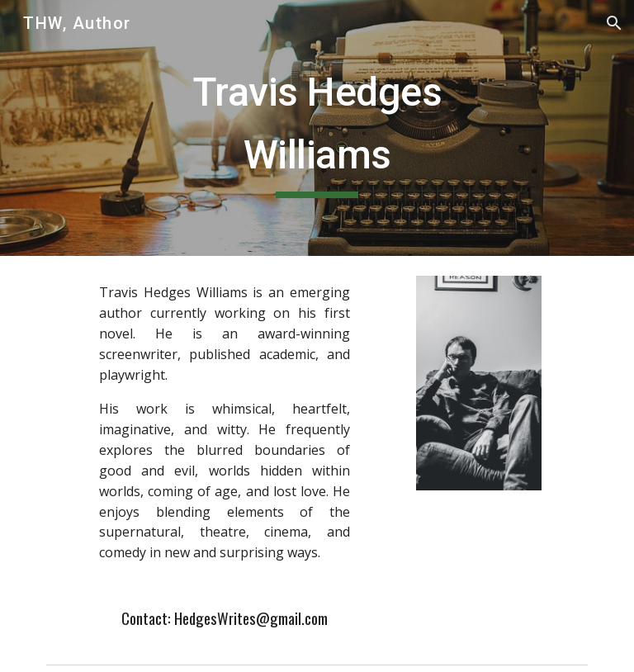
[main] (317, 128)
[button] (614, 23)
